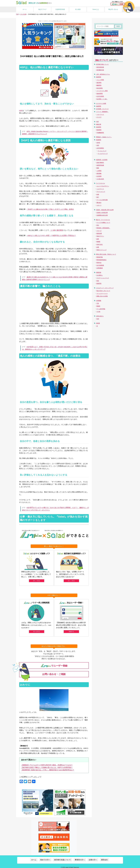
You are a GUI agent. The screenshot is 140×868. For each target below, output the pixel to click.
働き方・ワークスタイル (103, 220)
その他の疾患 (100, 179)
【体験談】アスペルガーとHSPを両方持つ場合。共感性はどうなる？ (47, 763)
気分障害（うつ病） (102, 99)
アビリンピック (101, 192)
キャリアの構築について (103, 223)
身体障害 (99, 127)
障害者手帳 (100, 257)
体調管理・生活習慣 (102, 160)
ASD (98, 145)
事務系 (98, 306)
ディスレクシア (102, 151)
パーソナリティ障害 (102, 91)
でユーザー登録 (54, 664)
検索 (118, 26)
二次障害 (99, 171)
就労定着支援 (100, 67)
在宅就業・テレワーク (102, 109)
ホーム (25, 9)
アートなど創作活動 (102, 200)
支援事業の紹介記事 (102, 215)
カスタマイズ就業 (101, 103)
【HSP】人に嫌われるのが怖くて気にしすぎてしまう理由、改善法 (50, 209)
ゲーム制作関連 (101, 309)
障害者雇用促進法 (101, 260)
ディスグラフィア (103, 154)
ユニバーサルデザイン (103, 186)
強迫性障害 (100, 94)
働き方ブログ (42, 9)
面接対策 (99, 283)
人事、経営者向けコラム (103, 74)
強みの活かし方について (103, 291)
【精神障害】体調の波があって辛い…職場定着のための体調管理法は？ (48, 768)
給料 (98, 239)
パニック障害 (100, 80)
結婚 (98, 194)
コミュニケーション (102, 293)
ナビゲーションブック (103, 278)
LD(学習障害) (100, 148)
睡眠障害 (99, 85)
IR (97, 326)
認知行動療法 (100, 163)
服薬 (98, 168)
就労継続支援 (100, 70)
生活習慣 (99, 176)
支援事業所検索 (60, 9)
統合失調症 (100, 88)
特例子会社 (100, 244)
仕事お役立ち (100, 316)
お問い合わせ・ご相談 (54, 673)
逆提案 (98, 323)
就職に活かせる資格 (102, 296)
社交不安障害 (100, 96)
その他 (98, 312)
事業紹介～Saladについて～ (104, 137)
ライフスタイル (100, 183)
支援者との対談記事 (102, 213)
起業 (98, 247)
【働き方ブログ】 (102, 60)
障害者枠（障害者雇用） (103, 228)
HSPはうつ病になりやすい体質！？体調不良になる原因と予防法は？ (51, 235)
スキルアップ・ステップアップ (105, 288)
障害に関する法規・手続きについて (106, 254)
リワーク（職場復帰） (102, 112)
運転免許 (99, 203)
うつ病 (53, 230)
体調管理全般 (100, 165)
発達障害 (99, 140)
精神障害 (99, 77)
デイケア (99, 117)
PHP (98, 319)
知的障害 (99, 106)
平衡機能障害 (100, 133)
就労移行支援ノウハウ (102, 64)
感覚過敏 (99, 173)
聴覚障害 (99, 130)
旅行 (98, 197)
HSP (21, 110)
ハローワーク (100, 114)
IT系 (98, 303)
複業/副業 (99, 233)
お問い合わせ (113, 9)
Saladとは (96, 9)
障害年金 (99, 263)
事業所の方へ (80, 858)
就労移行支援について (62, 858)
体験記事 (99, 124)
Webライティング (101, 250)
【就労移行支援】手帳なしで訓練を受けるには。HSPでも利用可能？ (47, 766)
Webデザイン (100, 236)
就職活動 (99, 272)
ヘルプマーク (100, 189)
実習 (98, 281)
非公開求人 (100, 275)
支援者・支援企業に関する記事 (105, 210)
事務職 (98, 242)
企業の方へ (93, 858)
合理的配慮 (100, 268)
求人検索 (78, 9)
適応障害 (60, 230)
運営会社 (104, 858)
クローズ (99, 231)
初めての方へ (45, 858)
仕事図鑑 (99, 301)
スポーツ (99, 205)
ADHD (98, 143)
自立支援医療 (100, 265)
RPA (98, 225)
